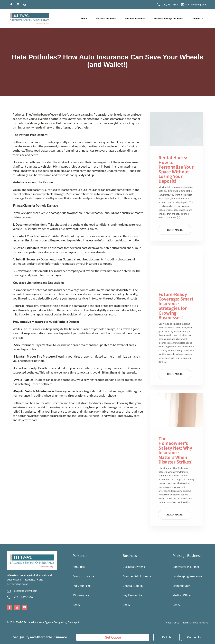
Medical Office (182, 595)
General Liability (133, 586)
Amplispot (73, 622)
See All (77, 605)
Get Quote (113, 637)
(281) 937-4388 (24, 597)
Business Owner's (134, 567)
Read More (175, 230)
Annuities (79, 567)
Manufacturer (181, 586)
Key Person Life (132, 595)
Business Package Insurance (168, 18)
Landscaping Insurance (187, 576)
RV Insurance (81, 595)
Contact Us (198, 18)
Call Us (166, 637)
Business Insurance (135, 18)
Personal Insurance (106, 18)
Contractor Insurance (186, 567)
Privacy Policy (171, 622)
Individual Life (82, 586)
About (84, 18)
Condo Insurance (83, 576)
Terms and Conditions (195, 622)
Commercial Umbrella (137, 576)
